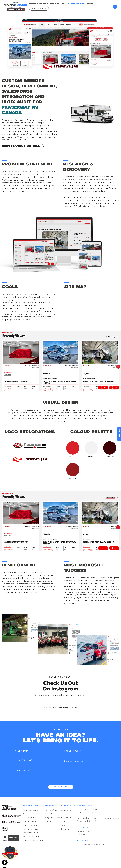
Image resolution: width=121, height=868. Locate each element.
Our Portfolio (51, 810)
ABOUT (33, 4)
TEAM (64, 4)
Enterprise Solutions (32, 833)
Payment (65, 814)
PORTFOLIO (43, 4)
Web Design (28, 814)
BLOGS (90, 4)
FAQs (63, 821)
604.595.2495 (39, 8)
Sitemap (65, 829)
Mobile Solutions (30, 829)
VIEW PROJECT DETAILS (23, 146)
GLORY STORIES (77, 4)
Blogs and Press (52, 818)
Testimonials (67, 818)
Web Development (31, 810)
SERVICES (55, 4)
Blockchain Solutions (32, 837)
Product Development (33, 840)
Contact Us (61, 787)
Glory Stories (51, 814)
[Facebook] (5, 862)
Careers (65, 825)
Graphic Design (30, 821)
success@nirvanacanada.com (91, 845)
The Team (49, 821)
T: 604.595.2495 (83, 831)
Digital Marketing (31, 825)
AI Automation (29, 818)
